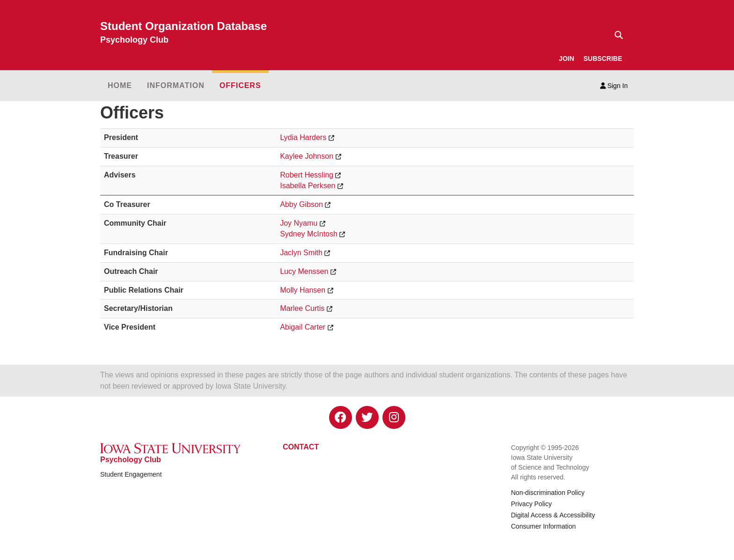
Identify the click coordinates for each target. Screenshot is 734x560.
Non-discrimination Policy (548, 493)
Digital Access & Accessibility (553, 515)
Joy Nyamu (299, 223)
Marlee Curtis (302, 308)
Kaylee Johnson (307, 156)
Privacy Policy (532, 504)
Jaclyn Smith (301, 253)
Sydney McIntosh (309, 234)
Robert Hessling (307, 175)
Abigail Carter (303, 327)
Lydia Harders (303, 137)
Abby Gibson (301, 204)
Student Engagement (131, 474)
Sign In (614, 86)
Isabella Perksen (308, 186)
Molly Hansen (303, 290)
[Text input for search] (616, 35)
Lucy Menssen (304, 271)
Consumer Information (544, 526)
